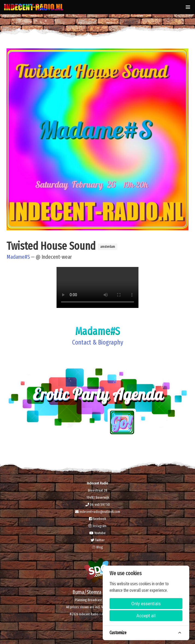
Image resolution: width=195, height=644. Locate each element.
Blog (97, 547)
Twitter (98, 540)
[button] (188, 7)
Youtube (97, 533)
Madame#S (18, 257)
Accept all (146, 616)
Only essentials (146, 604)
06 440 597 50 (98, 505)
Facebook (97, 519)
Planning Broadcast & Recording (97, 600)
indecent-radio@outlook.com (98, 512)
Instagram (97, 526)
